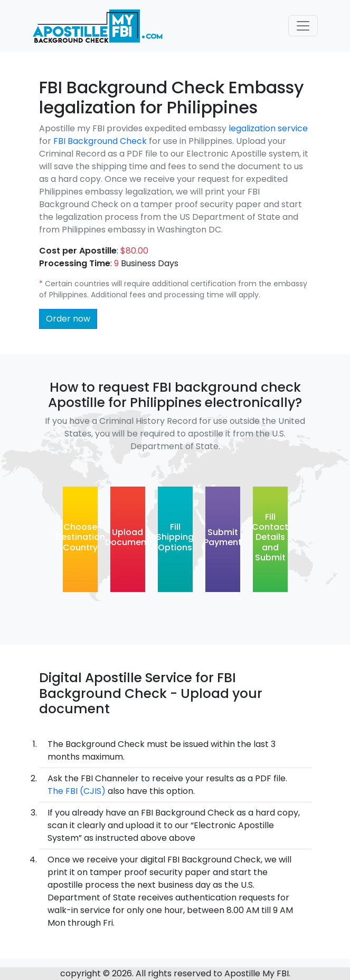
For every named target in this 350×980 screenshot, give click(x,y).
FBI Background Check (101, 141)
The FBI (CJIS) (77, 791)
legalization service (268, 128)
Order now (68, 319)
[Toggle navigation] (303, 26)
